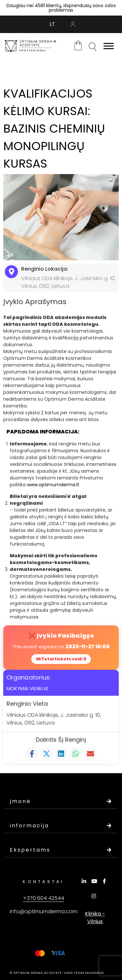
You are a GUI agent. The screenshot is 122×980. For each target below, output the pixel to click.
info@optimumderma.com (44, 911)
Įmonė (61, 801)
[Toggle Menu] (109, 46)
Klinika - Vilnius (95, 918)
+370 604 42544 (44, 898)
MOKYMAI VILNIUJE (27, 688)
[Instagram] (95, 896)
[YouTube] (95, 881)
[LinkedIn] (85, 881)
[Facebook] (105, 881)
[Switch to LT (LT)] (52, 24)
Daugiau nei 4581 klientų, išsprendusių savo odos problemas (61, 8)
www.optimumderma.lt (53, 485)
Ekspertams (61, 850)
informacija (61, 826)
